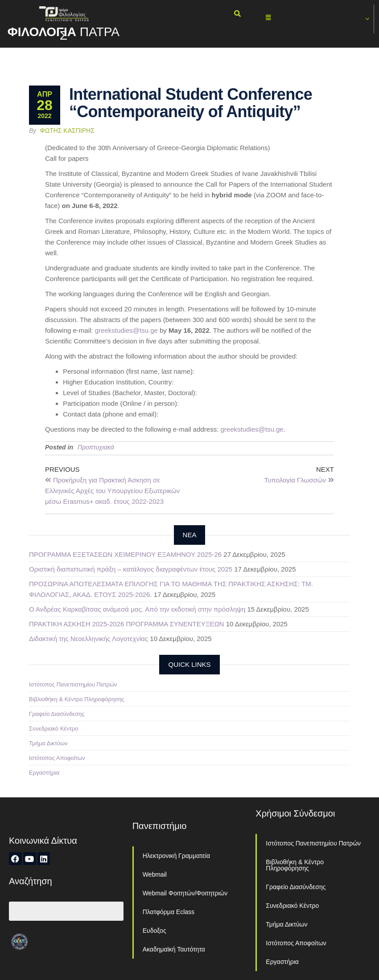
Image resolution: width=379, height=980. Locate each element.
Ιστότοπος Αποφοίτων (57, 758)
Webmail (155, 874)
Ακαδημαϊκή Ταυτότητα (174, 949)
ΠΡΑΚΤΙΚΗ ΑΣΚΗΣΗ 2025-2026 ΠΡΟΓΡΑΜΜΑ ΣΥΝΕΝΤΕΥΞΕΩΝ (126, 624)
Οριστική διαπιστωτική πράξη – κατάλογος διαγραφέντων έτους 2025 (131, 569)
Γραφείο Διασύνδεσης (57, 714)
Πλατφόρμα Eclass (169, 912)
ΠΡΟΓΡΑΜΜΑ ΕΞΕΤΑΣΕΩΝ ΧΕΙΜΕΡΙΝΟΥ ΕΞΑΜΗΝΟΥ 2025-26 (125, 554)
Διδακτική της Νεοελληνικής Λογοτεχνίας (89, 639)
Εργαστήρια (44, 773)
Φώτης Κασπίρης (67, 131)
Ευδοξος (154, 931)
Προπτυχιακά (96, 447)
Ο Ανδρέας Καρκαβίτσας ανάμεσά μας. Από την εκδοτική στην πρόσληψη (137, 609)
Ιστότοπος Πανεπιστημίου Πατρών (73, 684)
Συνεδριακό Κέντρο (54, 729)
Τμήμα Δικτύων (48, 743)
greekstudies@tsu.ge (126, 330)
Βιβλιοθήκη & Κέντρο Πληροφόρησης (77, 699)
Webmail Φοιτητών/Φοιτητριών (185, 893)
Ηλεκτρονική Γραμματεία (176, 856)
